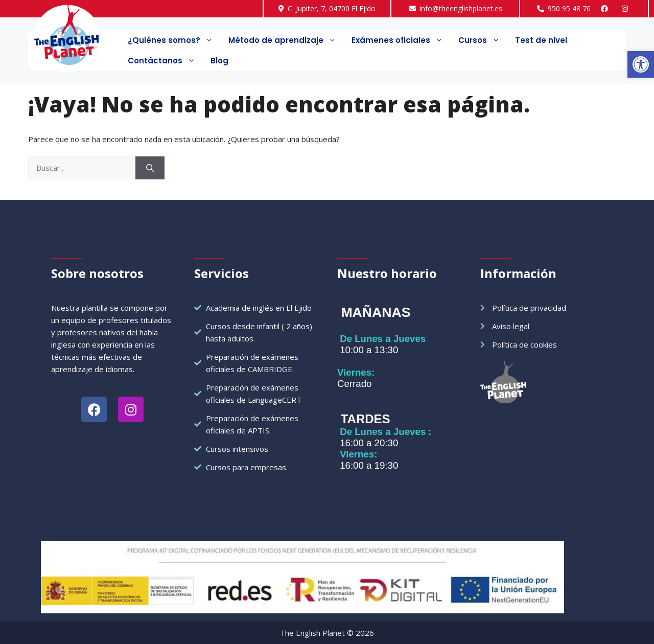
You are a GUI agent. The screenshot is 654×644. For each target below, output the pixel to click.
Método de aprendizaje (286, 40)
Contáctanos (165, 61)
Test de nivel (541, 40)
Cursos (483, 40)
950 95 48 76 (569, 8)
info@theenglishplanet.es (461, 8)
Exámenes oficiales (401, 40)
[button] (641, 64)
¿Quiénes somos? (174, 40)
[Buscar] (150, 168)
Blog (219, 61)
